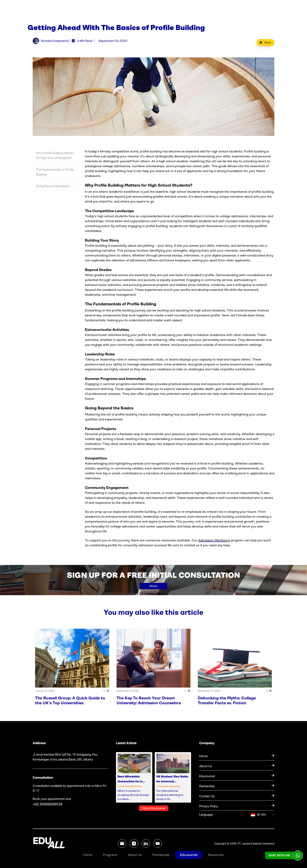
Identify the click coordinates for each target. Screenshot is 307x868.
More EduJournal (154, 811)
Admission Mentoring (214, 543)
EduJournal (189, 855)
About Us (135, 855)
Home (88, 855)
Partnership (161, 855)
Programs (110, 855)
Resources (216, 855)
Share (265, 45)
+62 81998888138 (48, 807)
